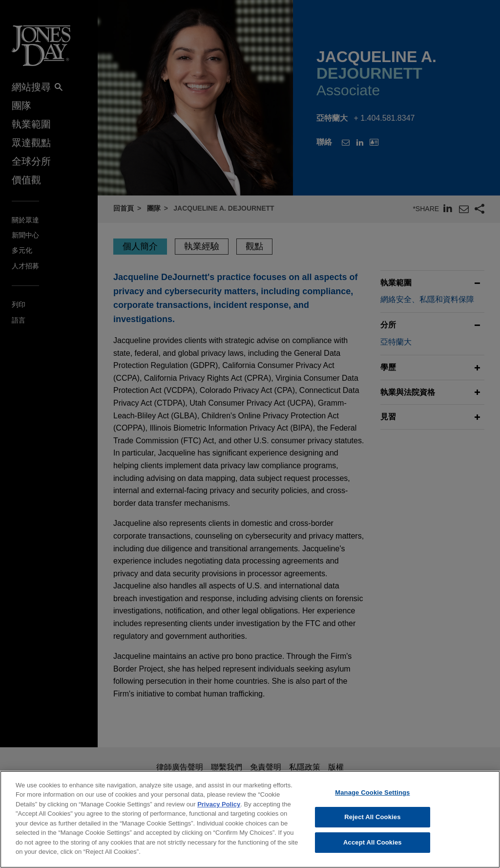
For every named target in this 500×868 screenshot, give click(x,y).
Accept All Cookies (373, 849)
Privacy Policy (219, 811)
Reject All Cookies (372, 824)
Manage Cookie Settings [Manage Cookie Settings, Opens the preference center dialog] (372, 799)
